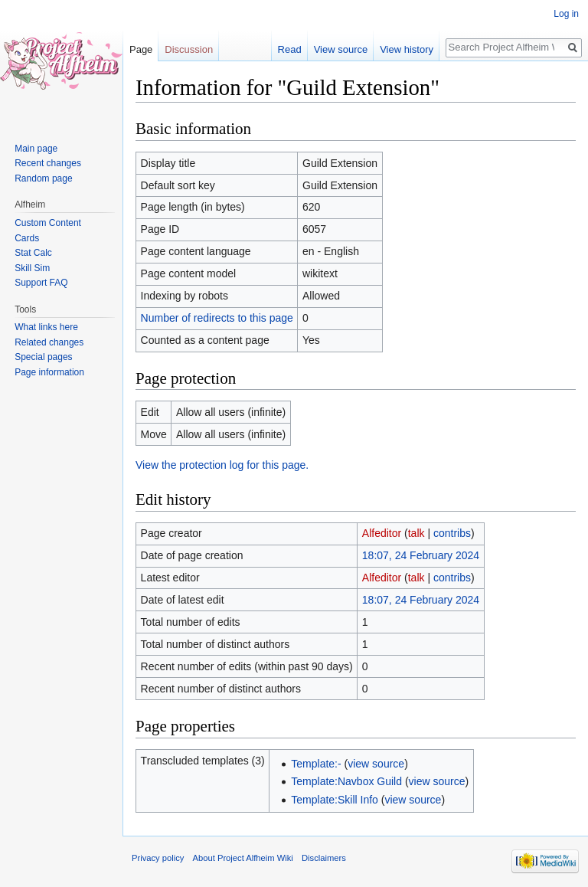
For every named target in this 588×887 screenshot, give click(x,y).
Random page (43, 178)
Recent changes (48, 163)
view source (376, 764)
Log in (566, 14)
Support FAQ (41, 283)
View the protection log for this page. (222, 465)
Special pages (43, 357)
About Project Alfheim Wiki (243, 858)
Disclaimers (324, 858)
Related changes (49, 342)
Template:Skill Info (335, 800)
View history (407, 49)
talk (416, 533)
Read (290, 49)
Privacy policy (158, 858)
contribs (452, 533)
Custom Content (48, 223)
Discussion (189, 49)
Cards (27, 238)
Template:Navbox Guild (346, 781)
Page (141, 49)
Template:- (316, 764)
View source (341, 49)
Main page (36, 149)
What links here (46, 327)
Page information (49, 372)
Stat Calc (33, 253)
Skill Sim (32, 268)
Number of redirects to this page (217, 318)
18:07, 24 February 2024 (421, 555)
